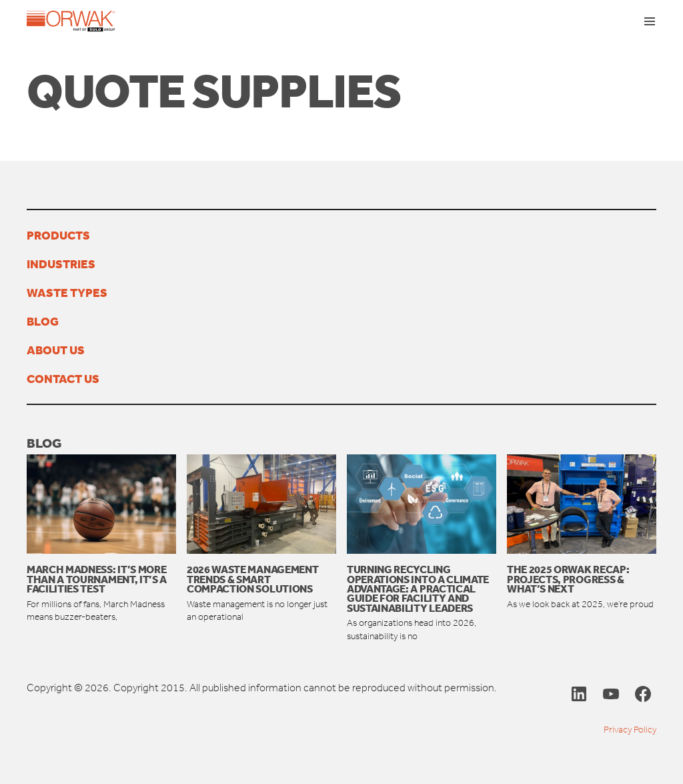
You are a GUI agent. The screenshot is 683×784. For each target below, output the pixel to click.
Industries (61, 264)
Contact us (63, 378)
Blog (43, 321)
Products (58, 235)
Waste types (67, 292)
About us (56, 350)
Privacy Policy (630, 730)
